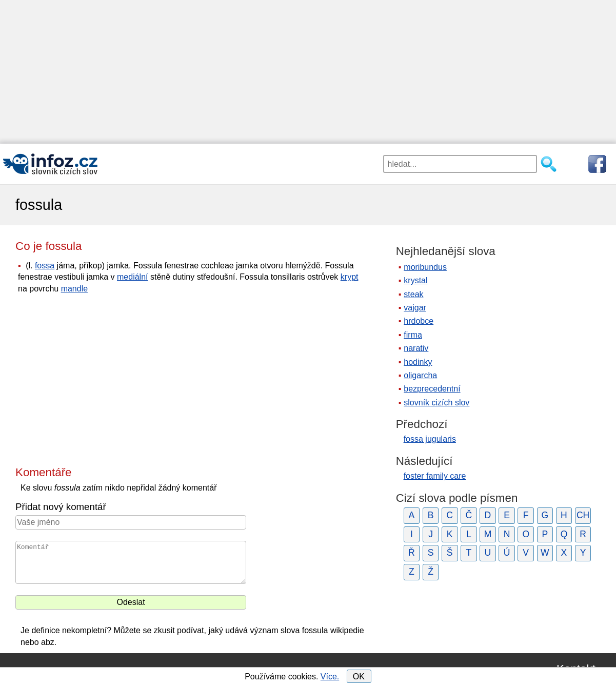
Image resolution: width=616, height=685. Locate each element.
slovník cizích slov (436, 403)
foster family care (435, 476)
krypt (350, 277)
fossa (45, 266)
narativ (416, 348)
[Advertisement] (308, 72)
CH (583, 515)
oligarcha (420, 375)
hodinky (418, 362)
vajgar (415, 308)
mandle (74, 289)
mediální (132, 277)
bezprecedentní (432, 389)
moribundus (425, 267)
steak (413, 294)
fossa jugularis (430, 439)
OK (359, 677)
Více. (330, 677)
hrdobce (419, 321)
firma (413, 335)
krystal (415, 280)
